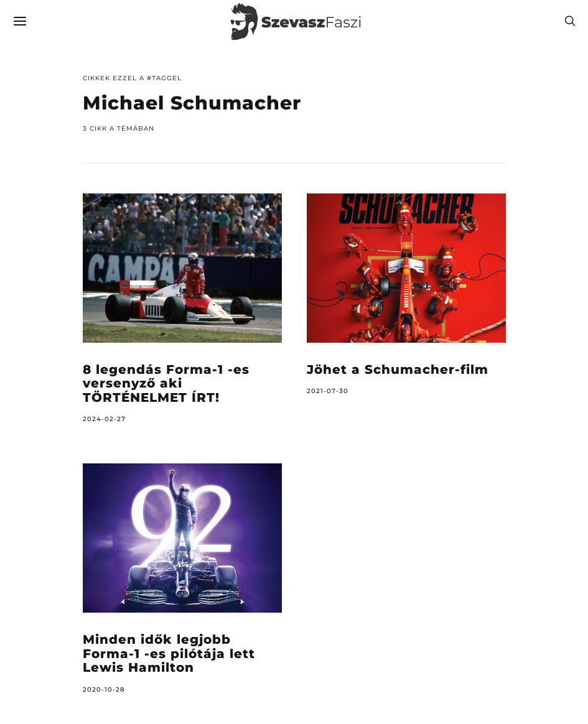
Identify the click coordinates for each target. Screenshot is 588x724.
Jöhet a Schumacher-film (398, 369)
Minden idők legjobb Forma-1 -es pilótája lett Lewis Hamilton (169, 653)
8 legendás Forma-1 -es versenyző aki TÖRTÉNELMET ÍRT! (166, 383)
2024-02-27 (104, 419)
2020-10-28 (104, 689)
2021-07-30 (328, 391)
